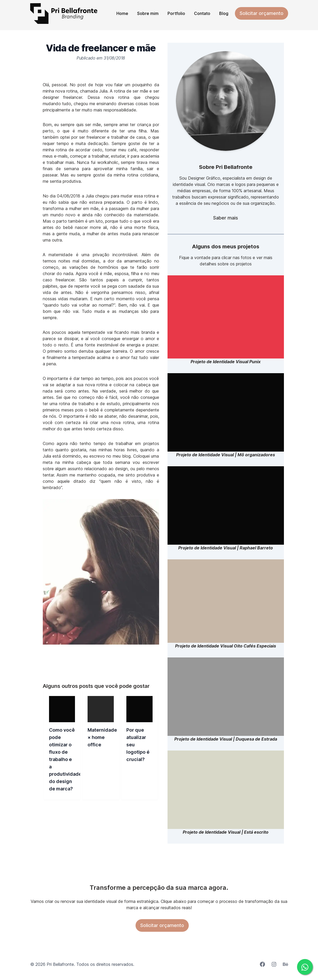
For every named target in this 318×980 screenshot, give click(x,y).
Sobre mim (148, 13)
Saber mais (226, 218)
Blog (224, 13)
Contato (202, 13)
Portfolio (176, 13)
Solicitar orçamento (262, 13)
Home (122, 13)
